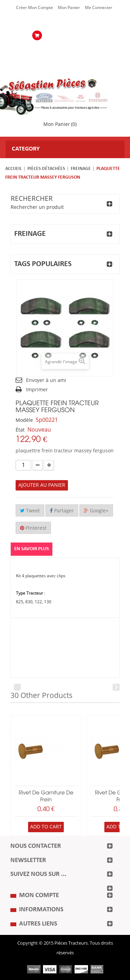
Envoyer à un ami (46, 380)
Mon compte (39, 896)
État (20, 430)
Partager (62, 511)
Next (116, 687)
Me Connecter (99, 8)
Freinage (81, 169)
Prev (17, 687)
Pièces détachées (46, 169)
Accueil (14, 169)
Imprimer (37, 390)
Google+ (96, 511)
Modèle (24, 420)
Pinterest (33, 528)
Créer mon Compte (34, 8)
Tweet (30, 511)
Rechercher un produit (37, 207)
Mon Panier (69, 8)
